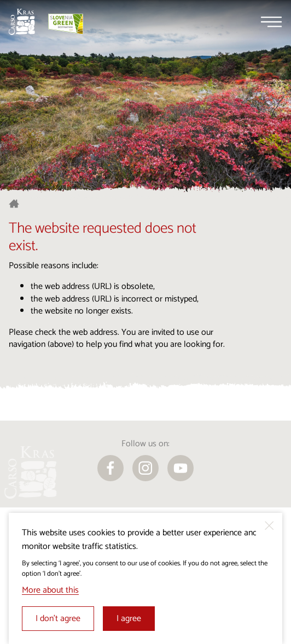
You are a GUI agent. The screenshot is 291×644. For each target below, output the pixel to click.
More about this (50, 590)
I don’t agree (58, 619)
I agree (129, 619)
